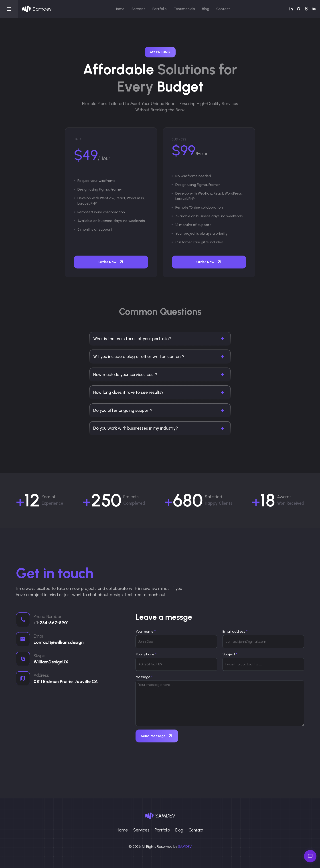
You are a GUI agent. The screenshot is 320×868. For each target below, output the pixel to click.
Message (144, 677)
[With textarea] (220, 703)
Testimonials (184, 9)
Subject (230, 654)
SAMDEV (185, 847)
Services (138, 9)
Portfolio (160, 9)
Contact (223, 9)
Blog (206, 9)
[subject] (263, 664)
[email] (263, 642)
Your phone (146, 654)
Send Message (157, 736)
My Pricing (160, 52)
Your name (146, 631)
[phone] (176, 664)
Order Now (111, 262)
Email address (235, 631)
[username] (176, 642)
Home (119, 9)
